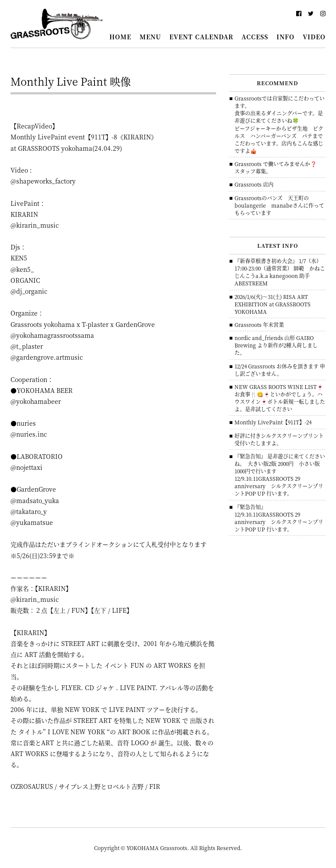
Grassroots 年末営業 (259, 325)
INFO (285, 37)
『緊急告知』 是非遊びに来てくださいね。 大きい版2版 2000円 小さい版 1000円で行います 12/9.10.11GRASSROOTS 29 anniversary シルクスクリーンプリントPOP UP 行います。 (280, 475)
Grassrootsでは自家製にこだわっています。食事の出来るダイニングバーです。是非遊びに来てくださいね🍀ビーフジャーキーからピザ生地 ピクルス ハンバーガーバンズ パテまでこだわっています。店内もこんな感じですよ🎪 (280, 124)
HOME (120, 37)
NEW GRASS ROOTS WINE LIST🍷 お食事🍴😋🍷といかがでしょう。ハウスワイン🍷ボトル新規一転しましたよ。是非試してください (280, 398)
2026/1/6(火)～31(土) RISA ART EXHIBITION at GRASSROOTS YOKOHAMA (273, 304)
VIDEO (314, 37)
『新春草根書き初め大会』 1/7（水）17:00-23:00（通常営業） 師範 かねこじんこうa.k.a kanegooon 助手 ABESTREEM (280, 272)
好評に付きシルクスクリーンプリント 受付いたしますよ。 (279, 439)
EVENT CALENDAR (201, 37)
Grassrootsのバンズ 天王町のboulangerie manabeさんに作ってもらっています (279, 205)
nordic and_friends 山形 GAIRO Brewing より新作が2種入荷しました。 (276, 345)
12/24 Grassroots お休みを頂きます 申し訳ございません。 (280, 370)
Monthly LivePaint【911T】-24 (273, 422)
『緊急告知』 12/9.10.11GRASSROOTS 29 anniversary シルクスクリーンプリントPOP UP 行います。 (279, 518)
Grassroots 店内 (254, 184)
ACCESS (255, 37)
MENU (150, 37)
